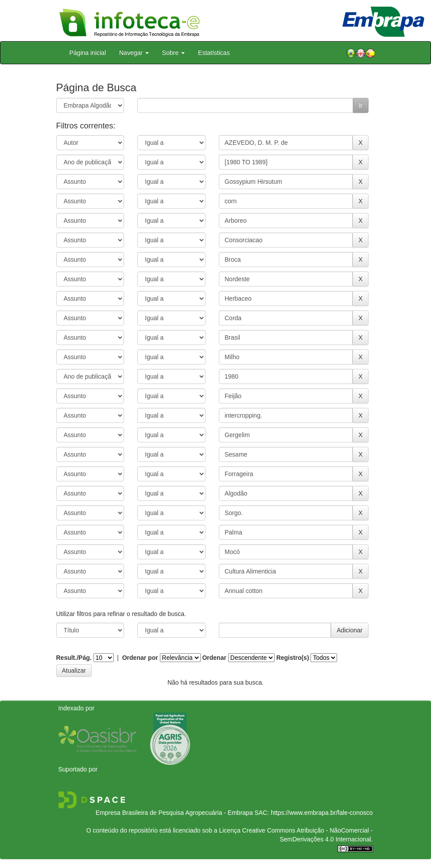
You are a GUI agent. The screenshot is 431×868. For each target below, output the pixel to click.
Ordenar (214, 658)
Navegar (134, 53)
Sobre (173, 53)
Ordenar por (140, 658)
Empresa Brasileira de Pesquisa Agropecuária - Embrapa (174, 813)
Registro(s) (293, 658)
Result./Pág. (74, 658)
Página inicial (88, 53)
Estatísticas (214, 53)
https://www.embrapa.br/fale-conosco (322, 813)
